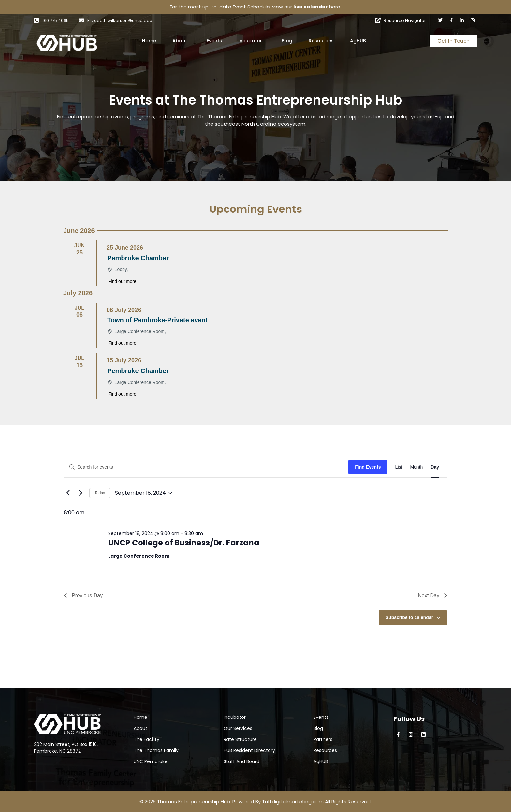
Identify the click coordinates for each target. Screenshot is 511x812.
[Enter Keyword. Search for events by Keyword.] (206, 467)
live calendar (311, 7)
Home (149, 41)
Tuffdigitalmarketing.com (293, 801)
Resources (321, 41)
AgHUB (358, 41)
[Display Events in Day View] (435, 467)
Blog (287, 41)
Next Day (432, 595)
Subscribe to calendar (409, 617)
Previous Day (83, 595)
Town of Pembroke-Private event (158, 320)
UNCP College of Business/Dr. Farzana (184, 543)
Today (100, 493)
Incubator (250, 41)
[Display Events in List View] (399, 467)
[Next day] (80, 493)
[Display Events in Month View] (416, 467)
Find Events (368, 467)
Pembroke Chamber (138, 258)
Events (214, 41)
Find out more (122, 281)
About (180, 41)
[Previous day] (68, 493)
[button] (181, 41)
